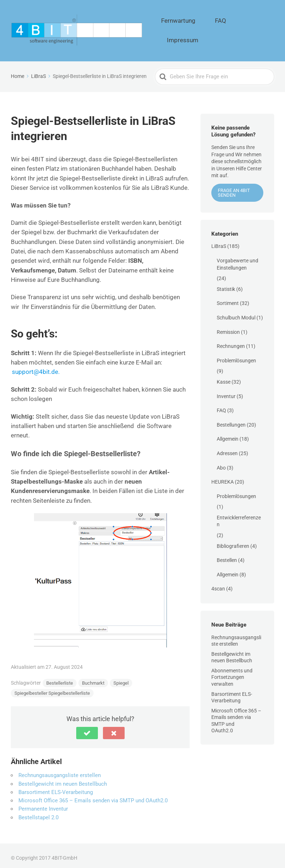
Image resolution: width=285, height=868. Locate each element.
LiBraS (219, 241)
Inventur (226, 391)
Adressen (227, 448)
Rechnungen (231, 341)
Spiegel (121, 678)
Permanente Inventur (43, 804)
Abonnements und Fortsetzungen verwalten (232, 672)
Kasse (224, 377)
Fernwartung (197, 28)
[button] (87, 728)
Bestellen (227, 555)
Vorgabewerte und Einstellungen (237, 259)
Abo (221, 463)
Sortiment (228, 298)
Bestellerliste (60, 678)
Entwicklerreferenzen (239, 516)
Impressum (258, 28)
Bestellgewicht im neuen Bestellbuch (63, 779)
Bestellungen (231, 420)
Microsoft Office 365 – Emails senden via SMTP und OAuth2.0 (93, 795)
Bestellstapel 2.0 (38, 812)
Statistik (226, 284)
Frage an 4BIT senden (234, 188)
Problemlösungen (236, 356)
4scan (218, 584)
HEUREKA (223, 477)
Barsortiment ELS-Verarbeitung (56, 787)
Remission (228, 327)
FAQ (228, 28)
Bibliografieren (233, 541)
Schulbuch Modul (236, 313)
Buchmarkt (93, 678)
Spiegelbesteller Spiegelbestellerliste (52, 688)
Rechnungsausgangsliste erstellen (60, 771)
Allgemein (228, 434)
